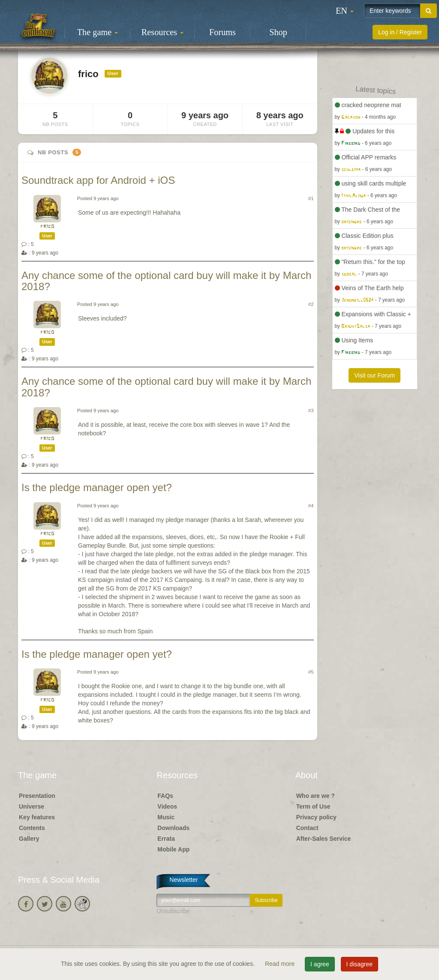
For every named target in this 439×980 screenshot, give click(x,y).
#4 (311, 506)
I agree (320, 964)
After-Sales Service (324, 839)
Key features (37, 817)
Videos (167, 806)
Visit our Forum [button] (374, 375)
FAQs (165, 796)
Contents (32, 828)
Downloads (173, 828)
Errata (166, 839)
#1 (311, 198)
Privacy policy (316, 817)
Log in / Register (400, 32)
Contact (307, 828)
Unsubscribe (173, 911)
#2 (311, 304)
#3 (311, 411)
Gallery (29, 839)
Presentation (37, 796)
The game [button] (98, 32)
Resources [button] (162, 32)
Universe (32, 806)
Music (166, 817)
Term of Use (313, 806)
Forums (223, 32)
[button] (345, 11)
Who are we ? (316, 796)
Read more (281, 964)
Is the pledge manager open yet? (97, 487)
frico (47, 226)
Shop (278, 32)
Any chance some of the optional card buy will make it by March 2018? (166, 281)
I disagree (359, 964)
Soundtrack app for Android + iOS (98, 180)
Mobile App (173, 849)
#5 (311, 672)
